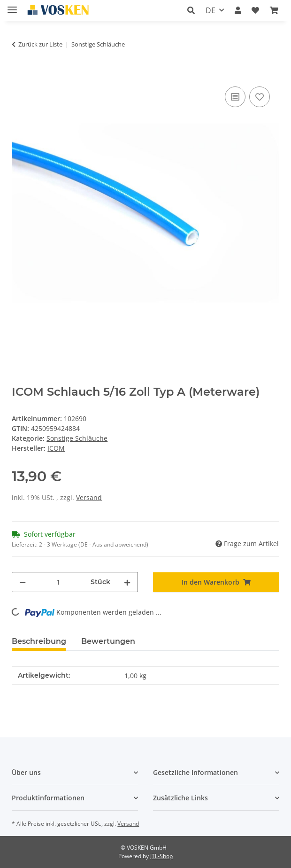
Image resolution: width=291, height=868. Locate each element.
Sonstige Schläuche (77, 438)
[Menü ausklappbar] (12, 6)
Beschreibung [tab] (39, 641)
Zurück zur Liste (40, 44)
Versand (89, 497)
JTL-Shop (161, 856)
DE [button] (211, 10)
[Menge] (58, 582)
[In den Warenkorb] (19, 74)
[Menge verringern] (23, 582)
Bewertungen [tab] (108, 641)
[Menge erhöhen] (127, 582)
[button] (191, 10)
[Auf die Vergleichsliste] (235, 97)
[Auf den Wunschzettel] (260, 97)
